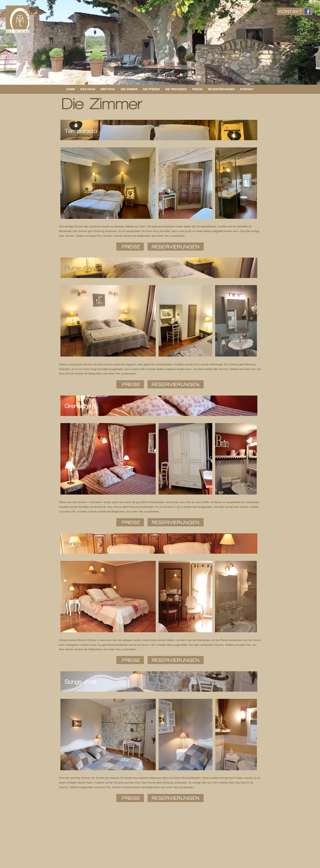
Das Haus (88, 89)
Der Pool (108, 89)
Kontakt (247, 89)
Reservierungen (221, 89)
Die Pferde (151, 89)
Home (71, 89)
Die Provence (176, 89)
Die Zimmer (129, 89)
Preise (197, 89)
